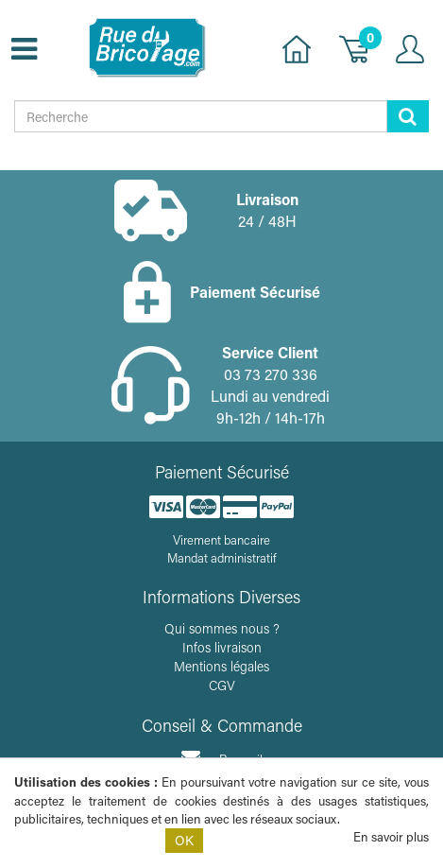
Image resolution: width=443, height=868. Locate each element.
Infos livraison (222, 647)
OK (184, 840)
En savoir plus (391, 836)
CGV (222, 685)
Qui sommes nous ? (222, 628)
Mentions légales (221, 666)
